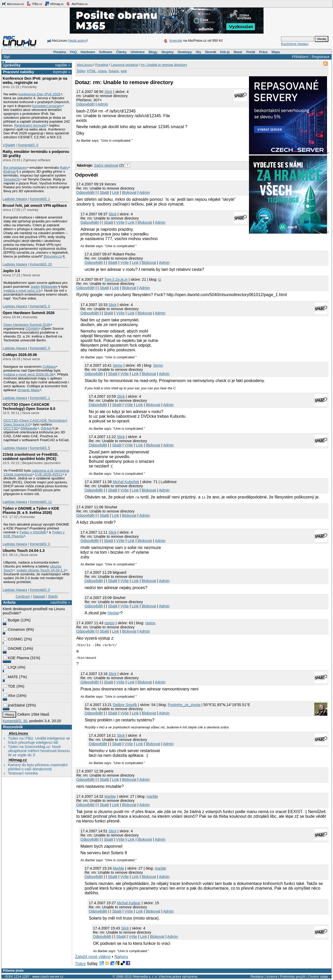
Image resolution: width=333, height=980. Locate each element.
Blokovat (129, 192)
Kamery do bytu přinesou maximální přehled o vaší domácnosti (38, 767)
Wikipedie (50, 287)
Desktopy (185, 52)
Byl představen (15, 168)
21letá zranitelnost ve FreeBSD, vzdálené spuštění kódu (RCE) (30, 457)
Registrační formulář (30, 125)
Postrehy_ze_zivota (184, 705)
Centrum (23, 596)
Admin (103, 104)
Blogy (153, 52)
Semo (118, 365)
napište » (63, 65)
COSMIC (13, 639)
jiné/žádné (14, 705)
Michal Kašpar (129, 903)
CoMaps (49, 367)
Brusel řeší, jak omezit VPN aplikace (35, 205)
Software (105, 52)
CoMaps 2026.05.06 (20, 355)
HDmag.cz (54, 4)
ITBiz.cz (34, 4)
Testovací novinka (23, 773)
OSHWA (32, 329)
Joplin (35, 287)
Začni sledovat (106, 165)
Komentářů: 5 (40, 448)
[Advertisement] (136, 150)
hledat (113, 613)
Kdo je (225, 52)
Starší (53, 596)
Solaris (114, 71)
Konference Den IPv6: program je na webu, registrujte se (35, 80)
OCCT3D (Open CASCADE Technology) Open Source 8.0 (29, 407)
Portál (251, 52)
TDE (9, 686)
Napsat (39, 596)
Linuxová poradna (124, 65)
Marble (110, 796)
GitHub (10, 171)
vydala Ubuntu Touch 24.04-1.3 (41, 570)
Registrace (321, 57)
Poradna (60, 52)
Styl (7, 57)
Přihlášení (300, 57)
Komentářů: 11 (41, 502)
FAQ (73, 52)
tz (160, 279)
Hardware (88, 52)
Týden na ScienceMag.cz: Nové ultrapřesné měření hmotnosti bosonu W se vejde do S (39, 751)
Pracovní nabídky (19, 72)
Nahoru (121, 957)
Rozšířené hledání (295, 44)
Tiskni (80, 964)
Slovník (211, 52)
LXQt (10, 667)
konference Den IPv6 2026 (40, 94)
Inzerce (272, 976)
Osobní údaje (318, 976)
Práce (263, 52)
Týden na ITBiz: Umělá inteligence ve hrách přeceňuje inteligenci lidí (39, 740)
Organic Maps (28, 390)
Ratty (64, 168)
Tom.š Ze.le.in (116, 279)
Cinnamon (14, 629)
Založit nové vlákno (93, 957)
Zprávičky (12, 65)
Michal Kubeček (126, 482)
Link (116, 192)
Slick (108, 92)
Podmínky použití (293, 976)
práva (102, 71)
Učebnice (138, 52)
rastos (109, 623)
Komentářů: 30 (15, 721)
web (124, 71)
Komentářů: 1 (40, 199)
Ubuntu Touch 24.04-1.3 (24, 551)
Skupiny (167, 52)
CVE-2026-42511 (49, 474)
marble (152, 796)
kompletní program (47, 106)
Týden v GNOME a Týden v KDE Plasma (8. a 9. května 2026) (31, 510)
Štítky (81, 71)
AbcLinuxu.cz (13, 4)
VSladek (9, 145)
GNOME (13, 648)
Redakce (257, 976)
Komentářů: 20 (41, 264)
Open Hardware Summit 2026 (28, 313)
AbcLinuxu (18, 733)
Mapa (276, 52)
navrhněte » (60, 602)
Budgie (12, 620)
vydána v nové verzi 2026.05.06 (28, 374)
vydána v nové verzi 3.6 (22, 291)
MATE (11, 677)
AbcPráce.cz (77, 4)
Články (121, 52)
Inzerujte (176, 40)
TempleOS (12, 179)
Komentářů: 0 (28, 145)
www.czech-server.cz (48, 976)
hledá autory (78, 40)
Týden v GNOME (33, 532)
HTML (91, 71)
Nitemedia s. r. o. (145, 976)
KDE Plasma (16, 658)
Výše (120, 222)
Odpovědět (85, 104)
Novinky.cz (53, 256)
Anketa (9, 602)
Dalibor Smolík (125, 705)
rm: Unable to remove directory (164, 65)
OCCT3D (11, 428)
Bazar (238, 52)
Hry (198, 52)
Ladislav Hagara (15, 199)
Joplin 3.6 (11, 271)
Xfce (9, 696)
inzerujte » (62, 72)
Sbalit (104, 192)
